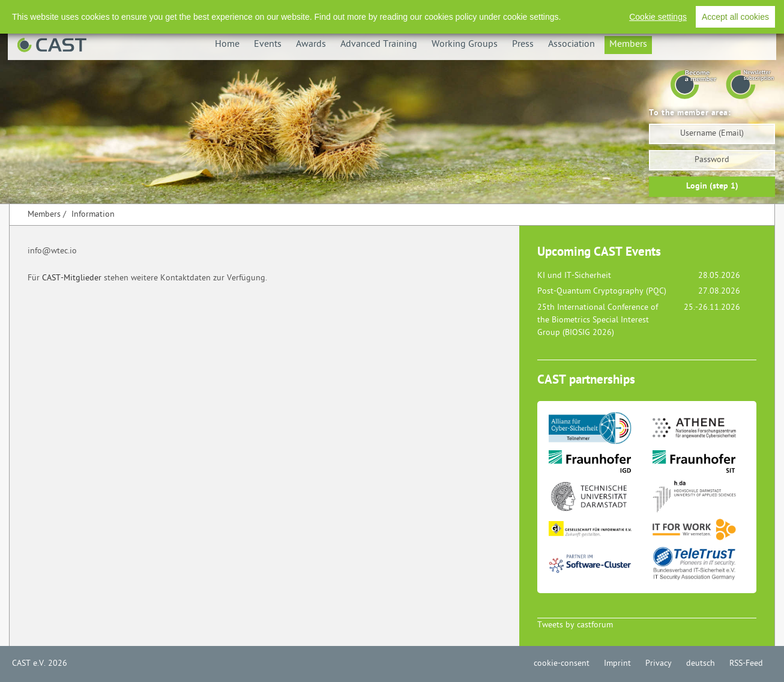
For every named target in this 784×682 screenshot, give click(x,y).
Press (523, 45)
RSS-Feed (746, 664)
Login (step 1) (712, 186)
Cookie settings (658, 17)
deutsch (701, 664)
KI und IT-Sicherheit (574, 276)
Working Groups (465, 45)
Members (628, 45)
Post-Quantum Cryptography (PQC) (602, 291)
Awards (311, 45)
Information (93, 215)
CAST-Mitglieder (72, 278)
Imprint (617, 664)
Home (227, 45)
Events (268, 45)
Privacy (659, 664)
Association (571, 45)
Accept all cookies (735, 17)
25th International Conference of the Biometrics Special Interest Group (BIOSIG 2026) (598, 320)
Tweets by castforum (575, 625)
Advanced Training (379, 45)
